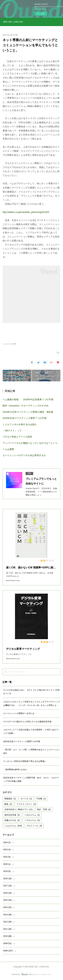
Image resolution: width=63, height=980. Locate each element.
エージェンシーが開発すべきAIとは (19, 713)
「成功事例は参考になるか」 (16, 770)
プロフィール (34, 826)
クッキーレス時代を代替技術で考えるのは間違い (25, 761)
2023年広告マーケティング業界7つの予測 (22, 742)
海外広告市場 (12, 815)
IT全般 (41, 799)
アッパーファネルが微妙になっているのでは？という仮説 (32, 443)
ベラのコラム (32, 820)
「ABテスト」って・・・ (16, 431)
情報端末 (10, 799)
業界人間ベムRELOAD (13, 22)
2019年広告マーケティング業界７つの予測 (24, 418)
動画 (8, 804)
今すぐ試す (41, 14)
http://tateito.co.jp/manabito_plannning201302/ (26, 212)
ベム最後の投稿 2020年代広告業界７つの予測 (28, 399)
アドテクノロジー (26, 804)
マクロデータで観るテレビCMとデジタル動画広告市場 (27, 722)
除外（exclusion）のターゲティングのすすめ (26, 406)
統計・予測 (44, 809)
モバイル (26, 799)
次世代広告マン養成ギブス (18, 809)
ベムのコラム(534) (9, 344)
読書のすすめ (12, 820)
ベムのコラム (13, 826)
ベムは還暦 (8, 449)
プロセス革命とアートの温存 (17, 437)
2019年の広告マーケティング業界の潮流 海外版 (28, 412)
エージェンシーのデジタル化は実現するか (24, 455)
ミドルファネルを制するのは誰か (20, 424)
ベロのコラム (32, 815)
